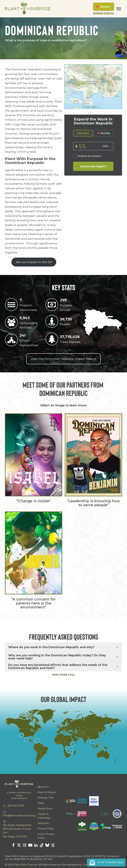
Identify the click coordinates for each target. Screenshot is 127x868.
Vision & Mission (47, 792)
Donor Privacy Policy (46, 836)
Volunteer (43, 823)
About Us (43, 787)
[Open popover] (92, 742)
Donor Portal (104, 13)
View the (63, 359)
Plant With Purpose (26, 865)
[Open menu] (119, 9)
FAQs (41, 803)
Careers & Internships (44, 816)
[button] (106, 862)
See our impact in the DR (34, 262)
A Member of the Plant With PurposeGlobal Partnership (19, 796)
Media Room (45, 809)
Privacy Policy (46, 829)
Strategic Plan (46, 798)
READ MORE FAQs (63, 675)
